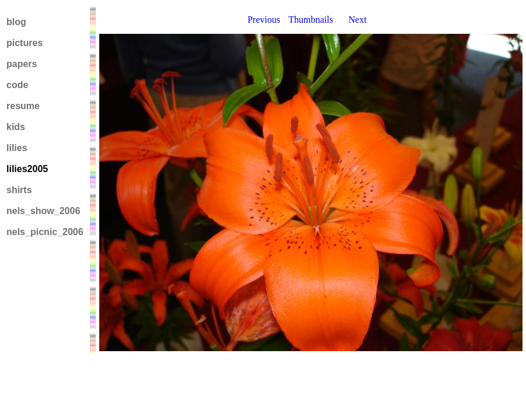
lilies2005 (27, 169)
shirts (19, 190)
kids (16, 127)
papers (22, 64)
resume (23, 106)
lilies (17, 148)
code (17, 85)
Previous (264, 20)
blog (16, 22)
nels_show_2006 (43, 211)
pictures (25, 43)
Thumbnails (311, 20)
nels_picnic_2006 (45, 232)
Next (358, 20)
